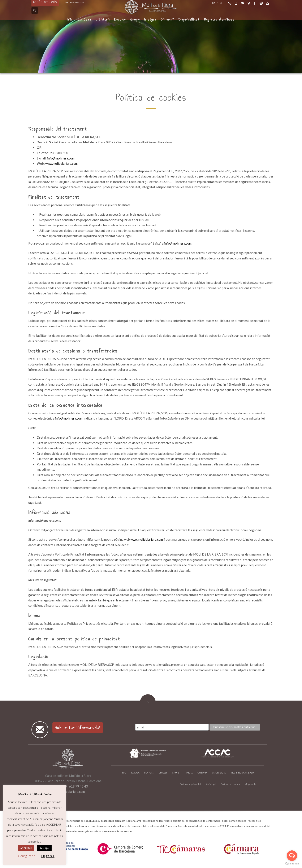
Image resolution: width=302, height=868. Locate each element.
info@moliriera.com (61, 158)
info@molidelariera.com (68, 792)
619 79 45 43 (78, 786)
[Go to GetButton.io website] (292, 864)
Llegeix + (48, 856)
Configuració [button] (27, 856)
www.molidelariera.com (61, 163)
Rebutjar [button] (44, 848)
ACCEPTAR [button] (26, 848)
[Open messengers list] (292, 856)
